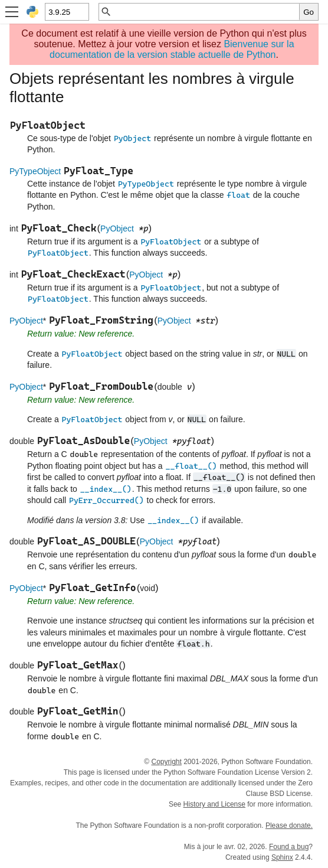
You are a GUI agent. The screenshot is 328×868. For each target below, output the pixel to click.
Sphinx (282, 857)
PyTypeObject (35, 171)
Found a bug (289, 847)
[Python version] (66, 12)
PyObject (117, 229)
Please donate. (289, 825)
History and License (214, 804)
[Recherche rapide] (206, 12)
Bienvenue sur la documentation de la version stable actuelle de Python (172, 49)
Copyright (166, 762)
